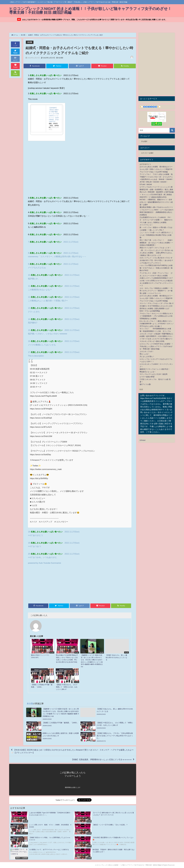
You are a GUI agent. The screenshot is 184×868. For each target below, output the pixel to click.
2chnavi (143, 440)
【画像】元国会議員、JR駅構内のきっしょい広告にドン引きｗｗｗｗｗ (102, 759)
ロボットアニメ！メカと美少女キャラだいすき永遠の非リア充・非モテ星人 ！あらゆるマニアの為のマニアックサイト (156, 260)
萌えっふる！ (145, 354)
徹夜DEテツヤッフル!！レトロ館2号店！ (155, 369)
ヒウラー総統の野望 (147, 377)
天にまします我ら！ (147, 356)
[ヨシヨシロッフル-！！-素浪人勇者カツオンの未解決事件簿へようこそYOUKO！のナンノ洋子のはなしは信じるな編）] (157, 324)
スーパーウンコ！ (146, 225)
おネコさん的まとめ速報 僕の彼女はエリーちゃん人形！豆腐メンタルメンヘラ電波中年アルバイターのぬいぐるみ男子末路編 (156, 169)
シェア (15, 44)
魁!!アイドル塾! (145, 384)
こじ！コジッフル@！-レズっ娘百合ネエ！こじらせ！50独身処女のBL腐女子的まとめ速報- (156, 235)
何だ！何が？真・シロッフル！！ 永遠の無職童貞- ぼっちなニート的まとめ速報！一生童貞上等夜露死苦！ (156, 243)
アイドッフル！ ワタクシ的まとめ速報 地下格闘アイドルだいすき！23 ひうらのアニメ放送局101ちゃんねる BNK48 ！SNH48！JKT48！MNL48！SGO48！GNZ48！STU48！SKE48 (157, 179)
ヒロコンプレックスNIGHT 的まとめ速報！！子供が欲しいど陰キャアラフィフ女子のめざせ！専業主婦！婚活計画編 (156, 346)
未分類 (30, 42)
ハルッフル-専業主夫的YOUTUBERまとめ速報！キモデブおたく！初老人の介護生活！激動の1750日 (156, 268)
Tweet (15, 51)
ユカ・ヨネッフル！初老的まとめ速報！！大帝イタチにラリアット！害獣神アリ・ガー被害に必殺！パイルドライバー (156, 291)
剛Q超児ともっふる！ (148, 372)
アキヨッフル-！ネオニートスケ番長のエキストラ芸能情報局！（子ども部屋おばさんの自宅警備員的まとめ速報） (156, 316)
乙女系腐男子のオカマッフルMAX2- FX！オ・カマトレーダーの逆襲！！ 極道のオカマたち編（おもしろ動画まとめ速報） (156, 220)
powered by (33, 563)
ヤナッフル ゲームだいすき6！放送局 (153, 374)
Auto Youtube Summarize (50, 563)
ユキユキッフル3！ (147, 351)
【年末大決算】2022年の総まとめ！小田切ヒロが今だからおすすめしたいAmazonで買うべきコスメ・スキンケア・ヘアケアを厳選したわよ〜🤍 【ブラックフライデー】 (72, 751)
